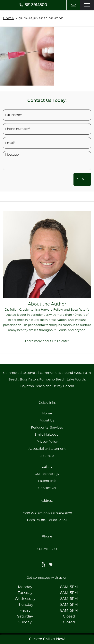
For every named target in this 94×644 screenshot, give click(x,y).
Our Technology (47, 474)
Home (9, 18)
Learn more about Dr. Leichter (47, 341)
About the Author (47, 304)
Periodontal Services (47, 428)
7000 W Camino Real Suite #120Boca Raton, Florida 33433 (47, 517)
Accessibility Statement (47, 449)
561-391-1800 (47, 549)
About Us (47, 421)
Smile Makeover (47, 435)
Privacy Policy (47, 442)
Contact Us (47, 488)
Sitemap (47, 456)
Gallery (47, 467)
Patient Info (47, 481)
